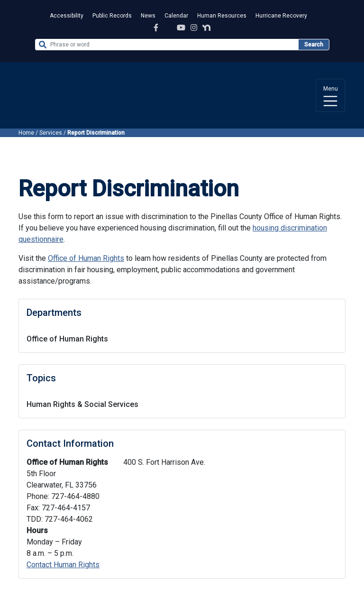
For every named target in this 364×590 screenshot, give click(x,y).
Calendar (176, 16)
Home (26, 133)
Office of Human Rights (67, 339)
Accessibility (67, 16)
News (148, 16)
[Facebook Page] (156, 28)
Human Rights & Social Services (82, 404)
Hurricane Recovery (281, 16)
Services (51, 133)
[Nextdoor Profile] (206, 28)
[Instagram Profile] (194, 28)
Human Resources (222, 16)
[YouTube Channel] (181, 28)
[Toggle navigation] (330, 95)
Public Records (112, 16)
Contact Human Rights (63, 565)
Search (314, 45)
